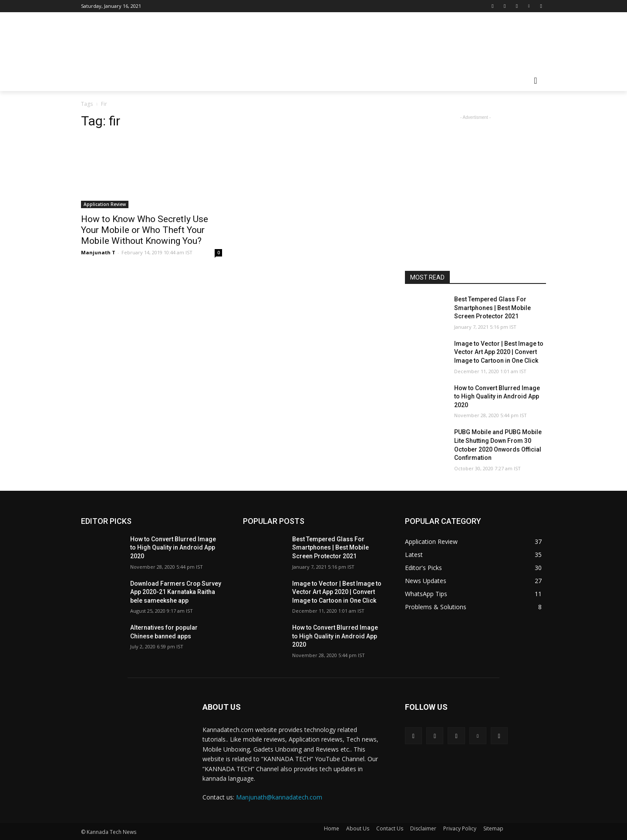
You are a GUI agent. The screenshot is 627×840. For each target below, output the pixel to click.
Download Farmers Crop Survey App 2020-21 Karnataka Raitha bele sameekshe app (176, 592)
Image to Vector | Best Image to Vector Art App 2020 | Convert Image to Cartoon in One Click (499, 352)
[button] (536, 81)
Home (332, 828)
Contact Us (390, 828)
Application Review (105, 204)
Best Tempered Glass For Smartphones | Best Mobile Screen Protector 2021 (492, 308)
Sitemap (493, 828)
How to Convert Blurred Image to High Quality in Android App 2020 (497, 396)
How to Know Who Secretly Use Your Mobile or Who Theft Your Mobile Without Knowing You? (145, 230)
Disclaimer (423, 828)
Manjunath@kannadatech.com (279, 797)
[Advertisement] (379, 44)
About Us (358, 828)
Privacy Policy (460, 828)
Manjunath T (98, 252)
